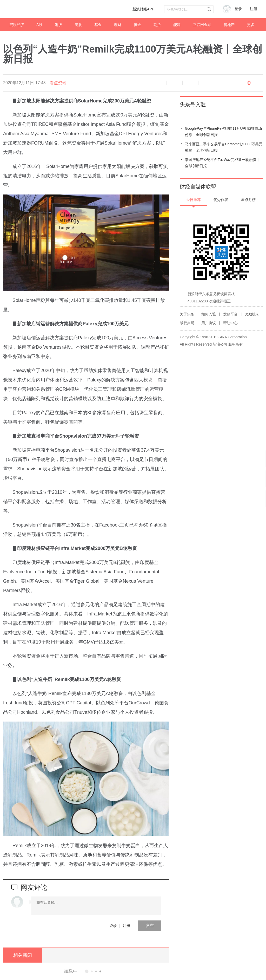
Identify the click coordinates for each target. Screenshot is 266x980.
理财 (118, 25)
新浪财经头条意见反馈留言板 (211, 294)
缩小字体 (159, 83)
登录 (113, 926)
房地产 (229, 25)
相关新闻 (23, 955)
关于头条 (187, 314)
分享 (222, 83)
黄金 (137, 25)
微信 (206, 83)
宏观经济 (17, 25)
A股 (39, 25)
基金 (98, 25)
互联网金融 (202, 25)
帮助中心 (230, 323)
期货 (157, 25)
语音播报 (143, 83)
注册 (254, 9)
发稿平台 (230, 314)
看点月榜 (248, 200)
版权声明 (187, 323)
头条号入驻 (193, 105)
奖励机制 (252, 314)
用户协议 (209, 323)
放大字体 (175, 83)
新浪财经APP (143, 9)
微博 (190, 83)
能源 (177, 25)
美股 (78, 25)
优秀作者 (221, 200)
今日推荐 (194, 200)
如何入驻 (209, 314)
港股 (58, 25)
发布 (150, 926)
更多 (251, 25)
